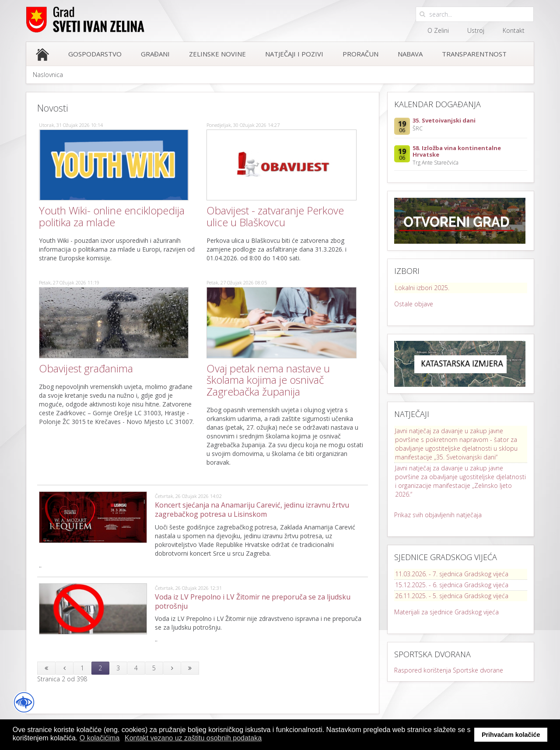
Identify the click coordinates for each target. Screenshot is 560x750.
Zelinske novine (217, 54)
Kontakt (514, 30)
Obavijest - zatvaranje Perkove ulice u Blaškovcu (275, 216)
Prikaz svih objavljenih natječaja (438, 515)
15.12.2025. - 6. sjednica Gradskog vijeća (452, 585)
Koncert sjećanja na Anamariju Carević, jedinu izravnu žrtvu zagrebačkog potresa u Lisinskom (252, 510)
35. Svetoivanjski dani (444, 120)
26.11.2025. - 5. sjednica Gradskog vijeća (452, 596)
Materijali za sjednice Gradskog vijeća (446, 612)
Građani (155, 54)
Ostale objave (414, 304)
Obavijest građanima (86, 368)
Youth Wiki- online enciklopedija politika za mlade (112, 216)
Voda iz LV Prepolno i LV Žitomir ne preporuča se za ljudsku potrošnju (253, 601)
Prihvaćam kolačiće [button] (511, 735)
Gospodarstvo (95, 54)
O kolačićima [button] (100, 738)
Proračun (360, 54)
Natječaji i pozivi (294, 54)
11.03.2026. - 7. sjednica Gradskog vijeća (452, 574)
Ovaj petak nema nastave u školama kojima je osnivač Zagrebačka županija (268, 380)
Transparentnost (474, 54)
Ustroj (476, 30)
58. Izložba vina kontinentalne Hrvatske (457, 151)
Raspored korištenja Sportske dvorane (449, 670)
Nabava (410, 54)
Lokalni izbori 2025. (422, 288)
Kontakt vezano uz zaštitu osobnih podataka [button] (193, 738)
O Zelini (438, 30)
